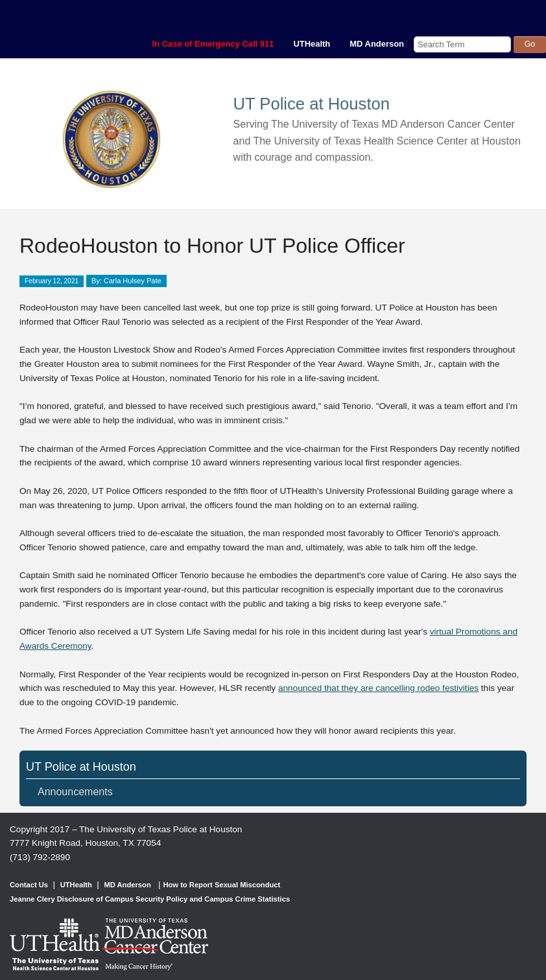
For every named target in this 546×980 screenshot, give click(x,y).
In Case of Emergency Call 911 (213, 44)
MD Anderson (377, 44)
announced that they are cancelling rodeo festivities (378, 688)
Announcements (75, 792)
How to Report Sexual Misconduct (221, 885)
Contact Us (29, 885)
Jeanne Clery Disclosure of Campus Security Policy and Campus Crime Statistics (150, 899)
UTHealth (312, 44)
